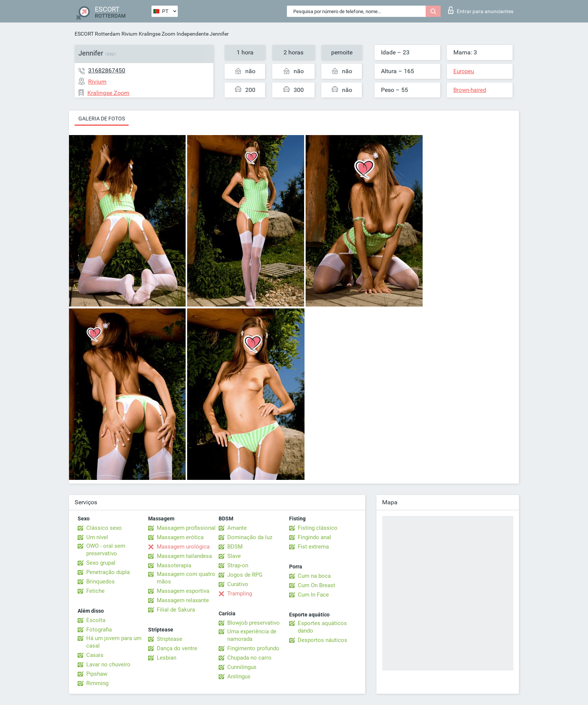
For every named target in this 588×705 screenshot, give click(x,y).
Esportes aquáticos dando (322, 627)
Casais (95, 655)
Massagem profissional (186, 528)
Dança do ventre (177, 648)
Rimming (97, 683)
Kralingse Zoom (157, 34)
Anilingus (239, 676)
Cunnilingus (242, 667)
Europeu (464, 71)
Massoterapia (174, 565)
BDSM (235, 547)
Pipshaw (97, 674)
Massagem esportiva (183, 591)
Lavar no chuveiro (108, 664)
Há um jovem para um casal (114, 642)
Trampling (240, 594)
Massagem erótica (180, 537)
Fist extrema (313, 547)
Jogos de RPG (245, 575)
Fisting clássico (318, 528)
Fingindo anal (314, 537)
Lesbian (166, 658)
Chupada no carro (249, 658)
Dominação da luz (250, 537)
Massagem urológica (183, 547)
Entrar (481, 10)
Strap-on (238, 565)
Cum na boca (314, 576)
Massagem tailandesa (184, 556)
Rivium (129, 34)
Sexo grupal (101, 563)
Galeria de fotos (102, 119)
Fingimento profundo (253, 648)
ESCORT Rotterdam (97, 34)
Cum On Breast (316, 585)
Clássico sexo (104, 528)
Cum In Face (313, 595)
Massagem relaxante (183, 600)
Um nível (97, 537)
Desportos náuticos (322, 640)
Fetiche (95, 591)
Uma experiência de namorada (252, 635)
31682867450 (107, 70)
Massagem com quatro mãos (186, 578)
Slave (234, 556)
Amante (237, 528)
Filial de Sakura (176, 610)
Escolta (96, 620)
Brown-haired (470, 90)
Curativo (238, 584)
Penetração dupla (108, 572)
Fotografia (99, 630)
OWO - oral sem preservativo (106, 550)
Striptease (169, 639)
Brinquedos (100, 582)
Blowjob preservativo (253, 623)
